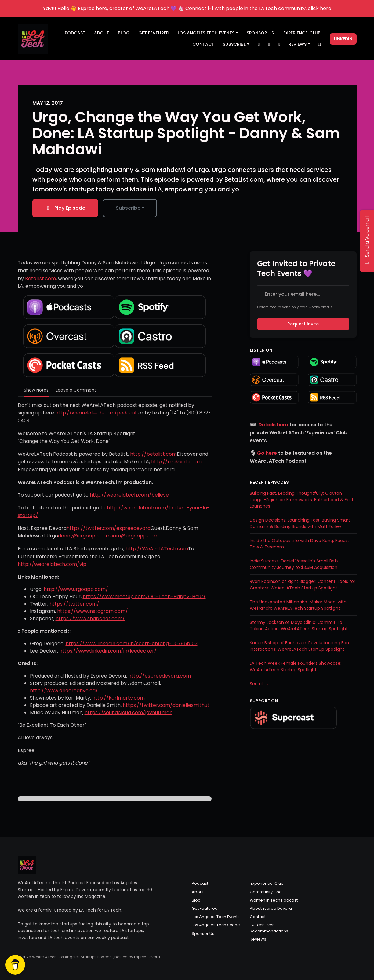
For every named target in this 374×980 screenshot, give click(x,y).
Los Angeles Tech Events (206, 33)
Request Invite (303, 324)
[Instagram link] (269, 44)
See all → (259, 684)
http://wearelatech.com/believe (129, 495)
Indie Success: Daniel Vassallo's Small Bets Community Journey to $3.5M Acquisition (294, 564)
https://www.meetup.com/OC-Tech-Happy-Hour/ (144, 597)
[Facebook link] (279, 44)
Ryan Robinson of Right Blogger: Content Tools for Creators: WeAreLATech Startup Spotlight (303, 585)
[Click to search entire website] (320, 44)
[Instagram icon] (322, 884)
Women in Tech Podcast (274, 900)
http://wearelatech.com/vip (52, 564)
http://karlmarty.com (118, 698)
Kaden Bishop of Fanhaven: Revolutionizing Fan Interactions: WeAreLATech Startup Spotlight (299, 646)
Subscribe (234, 44)
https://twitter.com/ (74, 604)
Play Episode (65, 208)
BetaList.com (40, 278)
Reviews (298, 44)
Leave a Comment (76, 390)
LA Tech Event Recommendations (269, 928)
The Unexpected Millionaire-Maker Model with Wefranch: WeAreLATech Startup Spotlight (298, 605)
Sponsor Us (260, 33)
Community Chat (266, 892)
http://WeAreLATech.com (157, 549)
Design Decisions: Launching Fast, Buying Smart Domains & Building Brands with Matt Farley (300, 523)
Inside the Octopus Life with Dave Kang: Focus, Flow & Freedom (299, 544)
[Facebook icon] (333, 884)
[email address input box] (303, 294)
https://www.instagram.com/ (93, 611)
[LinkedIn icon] (344, 884)
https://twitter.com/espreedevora (109, 528)
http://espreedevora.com (160, 676)
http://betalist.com (153, 454)
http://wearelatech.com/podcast (96, 413)
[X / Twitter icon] (311, 884)
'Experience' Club (301, 33)
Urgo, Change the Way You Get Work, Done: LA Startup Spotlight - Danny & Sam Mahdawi (186, 133)
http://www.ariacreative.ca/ (64, 691)
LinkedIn (343, 39)
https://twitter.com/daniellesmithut (166, 705)
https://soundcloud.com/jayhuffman (129, 712)
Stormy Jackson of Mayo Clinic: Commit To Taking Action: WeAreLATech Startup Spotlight (299, 626)
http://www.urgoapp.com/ (76, 589)
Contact (203, 44)
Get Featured (154, 33)
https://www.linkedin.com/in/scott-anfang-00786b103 (132, 644)
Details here (273, 425)
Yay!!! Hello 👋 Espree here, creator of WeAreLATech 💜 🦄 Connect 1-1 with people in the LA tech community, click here (187, 8)
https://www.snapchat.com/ (90, 618)
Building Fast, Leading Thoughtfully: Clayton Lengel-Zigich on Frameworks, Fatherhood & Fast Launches (302, 500)
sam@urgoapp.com (134, 536)
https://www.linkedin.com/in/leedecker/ (108, 651)
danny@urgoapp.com (84, 536)
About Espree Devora (271, 908)
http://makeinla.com (176, 462)
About (102, 33)
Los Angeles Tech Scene (216, 925)
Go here (267, 453)
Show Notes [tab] (36, 390)
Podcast (75, 33)
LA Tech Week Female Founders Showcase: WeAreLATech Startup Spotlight (296, 666)
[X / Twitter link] (259, 44)
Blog (124, 33)
